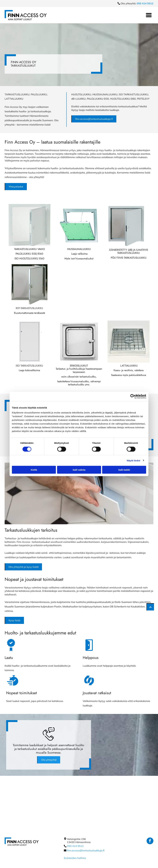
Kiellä (34, 470)
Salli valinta (79, 470)
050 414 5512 (75, 846)
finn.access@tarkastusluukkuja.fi (86, 850)
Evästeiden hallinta (75, 858)
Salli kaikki (124, 470)
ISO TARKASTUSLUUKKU (29, 366)
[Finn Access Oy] (29, 225)
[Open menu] (149, 15)
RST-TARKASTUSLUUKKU (29, 308)
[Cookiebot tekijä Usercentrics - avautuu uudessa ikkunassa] (133, 396)
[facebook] (150, 841)
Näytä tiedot (134, 460)
